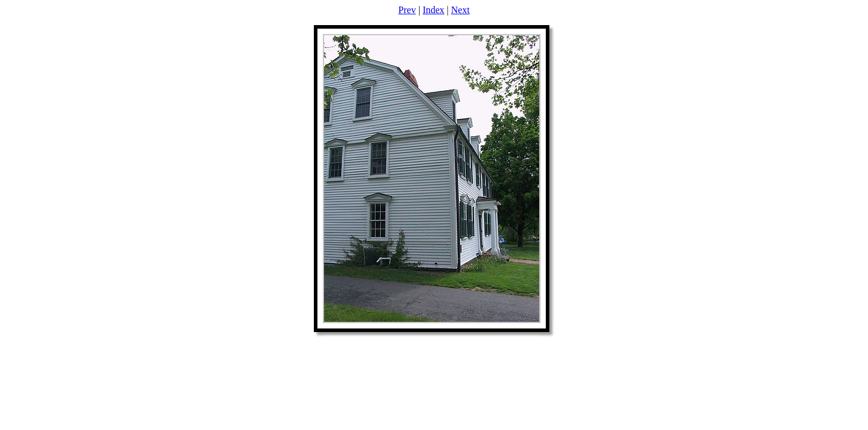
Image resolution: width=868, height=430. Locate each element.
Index (433, 10)
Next (461, 10)
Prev (407, 10)
